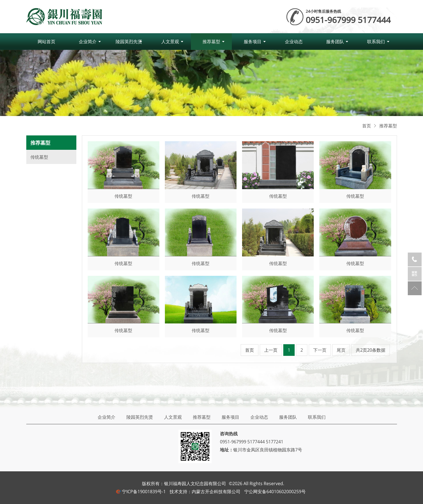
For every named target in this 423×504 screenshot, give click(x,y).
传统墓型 (39, 157)
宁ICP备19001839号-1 (144, 492)
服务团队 (335, 42)
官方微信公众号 (415, 274)
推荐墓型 (211, 42)
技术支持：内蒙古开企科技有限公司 (205, 492)
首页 (367, 126)
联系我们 (376, 42)
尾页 (341, 350)
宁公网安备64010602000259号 (275, 492)
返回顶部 (415, 288)
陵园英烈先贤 (129, 42)
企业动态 (294, 42)
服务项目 (253, 42)
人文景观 (170, 42)
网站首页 (46, 42)
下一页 (320, 350)
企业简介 (88, 42)
